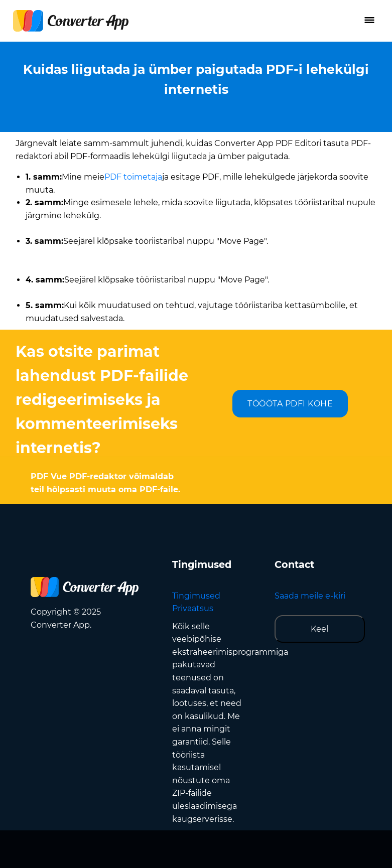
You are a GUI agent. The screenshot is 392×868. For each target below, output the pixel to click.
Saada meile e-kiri (310, 596)
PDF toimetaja (133, 177)
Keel (319, 629)
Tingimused (196, 596)
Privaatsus (193, 608)
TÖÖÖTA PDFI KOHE (290, 404)
